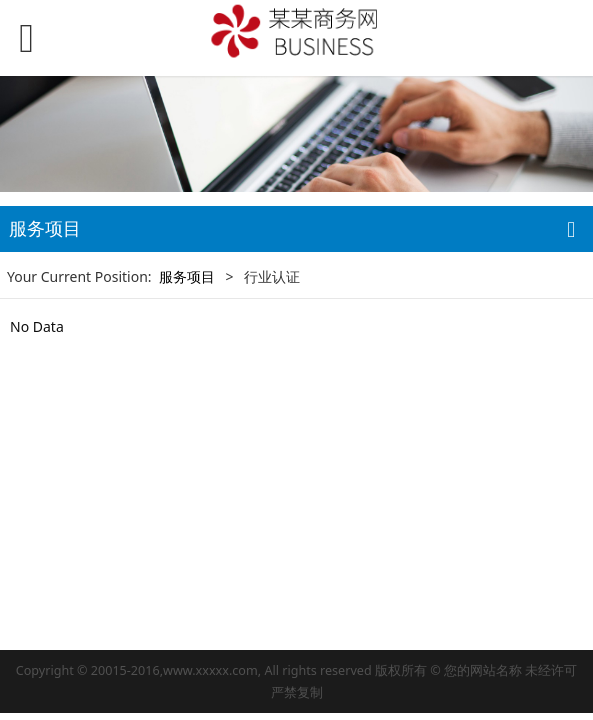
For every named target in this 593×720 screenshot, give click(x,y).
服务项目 (187, 276)
